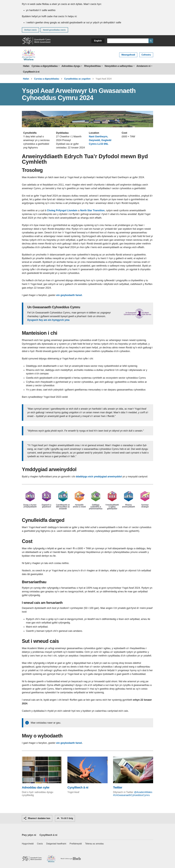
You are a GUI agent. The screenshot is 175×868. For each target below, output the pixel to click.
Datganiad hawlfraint (56, 844)
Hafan (26, 66)
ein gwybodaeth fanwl (69, 743)
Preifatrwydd (76, 844)
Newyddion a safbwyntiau (119, 66)
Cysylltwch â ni (31, 72)
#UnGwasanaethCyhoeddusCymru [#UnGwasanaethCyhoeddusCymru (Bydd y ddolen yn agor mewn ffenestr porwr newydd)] (131, 795)
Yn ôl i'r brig (65, 818)
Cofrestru (146, 55)
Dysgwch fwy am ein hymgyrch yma (48, 320)
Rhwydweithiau (92, 66)
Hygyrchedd (28, 844)
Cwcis (40, 844)
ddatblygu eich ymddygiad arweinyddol (99, 477)
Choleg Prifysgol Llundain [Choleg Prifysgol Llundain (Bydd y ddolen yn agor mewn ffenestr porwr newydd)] (62, 210)
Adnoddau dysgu (71, 66)
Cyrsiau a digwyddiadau (45, 66)
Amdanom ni (143, 66)
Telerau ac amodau (94, 844)
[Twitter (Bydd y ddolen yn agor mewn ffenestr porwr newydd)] (133, 773)
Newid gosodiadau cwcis (54, 30)
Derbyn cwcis (30, 30)
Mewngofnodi (128, 55)
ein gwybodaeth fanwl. (69, 295)
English (98, 41)
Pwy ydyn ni (29, 835)
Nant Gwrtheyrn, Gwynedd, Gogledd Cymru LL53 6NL (100, 140)
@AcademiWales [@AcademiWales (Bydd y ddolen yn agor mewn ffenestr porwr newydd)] (143, 792)
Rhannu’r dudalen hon (37, 818)
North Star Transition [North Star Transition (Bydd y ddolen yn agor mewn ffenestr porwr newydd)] (92, 210)
